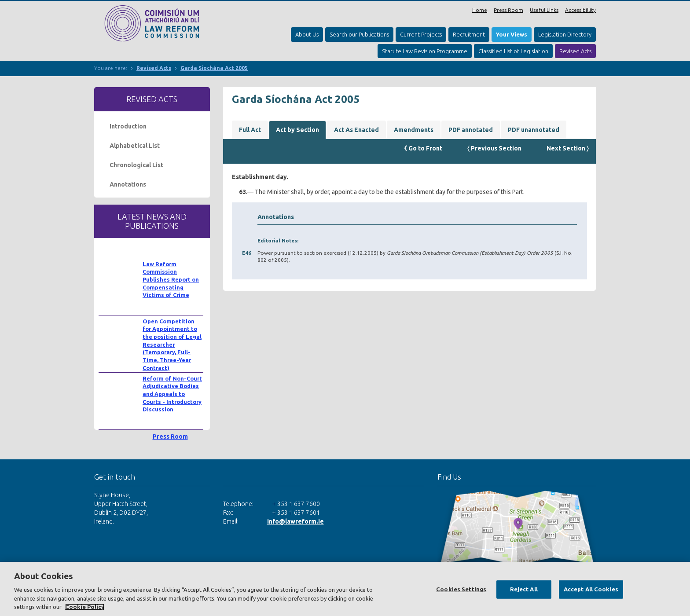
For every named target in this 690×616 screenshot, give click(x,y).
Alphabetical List (135, 146)
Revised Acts (575, 51)
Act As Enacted (356, 130)
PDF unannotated (534, 130)
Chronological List (136, 165)
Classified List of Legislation (513, 51)
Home (480, 10)
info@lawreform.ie (295, 521)
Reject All (524, 589)
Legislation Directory (565, 34)
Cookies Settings (461, 589)
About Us (307, 34)
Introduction (128, 126)
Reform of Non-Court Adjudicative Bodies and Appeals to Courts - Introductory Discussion (172, 394)
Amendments (414, 130)
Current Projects (421, 34)
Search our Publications (359, 34)
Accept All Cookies (591, 589)
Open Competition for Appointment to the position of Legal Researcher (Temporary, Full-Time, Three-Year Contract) (172, 345)
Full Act (250, 130)
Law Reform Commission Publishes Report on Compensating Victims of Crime (171, 280)
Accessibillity (580, 10)
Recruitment (469, 34)
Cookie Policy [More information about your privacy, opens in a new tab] (85, 607)
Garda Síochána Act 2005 (214, 68)
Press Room (508, 10)
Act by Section (297, 130)
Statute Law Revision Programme (425, 51)
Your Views (512, 34)
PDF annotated (471, 130)
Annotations (128, 184)
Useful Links (544, 10)
